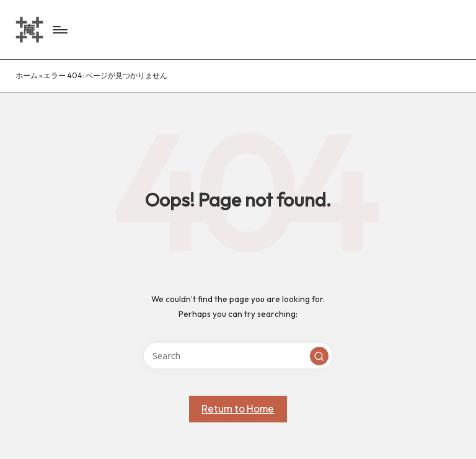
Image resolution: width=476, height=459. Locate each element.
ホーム (27, 75)
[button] (319, 356)
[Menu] (59, 30)
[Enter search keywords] (238, 356)
